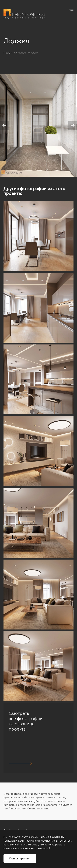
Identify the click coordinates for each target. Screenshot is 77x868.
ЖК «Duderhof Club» (26, 53)
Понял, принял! (20, 858)
